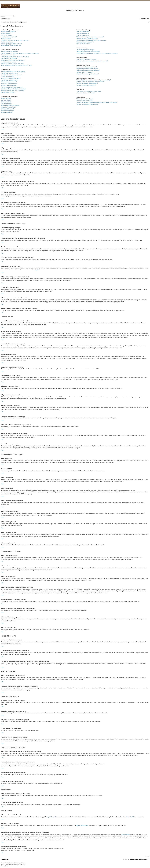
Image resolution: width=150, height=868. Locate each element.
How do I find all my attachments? (86, 93)
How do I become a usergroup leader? (87, 39)
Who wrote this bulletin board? (85, 99)
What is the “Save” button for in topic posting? (14, 89)
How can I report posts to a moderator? (12, 87)
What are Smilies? (6, 102)
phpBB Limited (51, 817)
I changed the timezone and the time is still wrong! (15, 57)
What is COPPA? (6, 33)
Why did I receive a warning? (9, 85)
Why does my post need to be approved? (12, 91)
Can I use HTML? (6, 100)
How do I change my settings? (9, 52)
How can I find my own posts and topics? (88, 74)
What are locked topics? (8, 111)
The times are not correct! (8, 55)
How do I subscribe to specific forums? (87, 83)
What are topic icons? (7, 112)
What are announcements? (8, 107)
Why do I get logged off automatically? (12, 44)
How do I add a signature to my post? (11, 75)
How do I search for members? (85, 72)
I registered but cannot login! (9, 37)
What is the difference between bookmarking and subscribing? (94, 80)
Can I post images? (6, 104)
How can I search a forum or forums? (87, 67)
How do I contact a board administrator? (87, 104)
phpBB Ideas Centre (82, 825)
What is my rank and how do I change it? (12, 64)
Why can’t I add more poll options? (11, 79)
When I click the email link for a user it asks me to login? (16, 66)
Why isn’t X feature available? (85, 101)
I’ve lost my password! (7, 42)
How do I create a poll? (7, 77)
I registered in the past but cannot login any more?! (15, 40)
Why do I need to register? (8, 32)
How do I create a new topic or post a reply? (13, 72)
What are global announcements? (10, 105)
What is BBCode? (6, 98)
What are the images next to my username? (13, 60)
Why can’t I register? (7, 35)
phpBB (37, 270)
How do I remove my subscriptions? (86, 85)
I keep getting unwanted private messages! (88, 52)
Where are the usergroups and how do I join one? (90, 37)
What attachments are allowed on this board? (89, 91)
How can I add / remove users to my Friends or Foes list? (92, 61)
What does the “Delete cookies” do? (11, 46)
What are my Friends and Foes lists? (87, 59)
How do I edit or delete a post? (9, 73)
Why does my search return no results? (87, 69)
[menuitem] (10, 19)
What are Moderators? (83, 33)
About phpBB (130, 817)
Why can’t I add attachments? (9, 84)
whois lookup (125, 834)
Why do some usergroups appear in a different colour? (92, 40)
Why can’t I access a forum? (9, 82)
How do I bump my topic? (8, 92)
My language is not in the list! (9, 59)
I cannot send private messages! (85, 50)
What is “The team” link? (83, 44)
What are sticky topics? (7, 109)
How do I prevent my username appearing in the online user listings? (20, 53)
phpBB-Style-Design (21, 865)
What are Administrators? (83, 32)
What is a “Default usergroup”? (85, 42)
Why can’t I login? (6, 39)
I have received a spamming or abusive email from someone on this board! (97, 53)
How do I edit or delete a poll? (9, 80)
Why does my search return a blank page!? (88, 70)
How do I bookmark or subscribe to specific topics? (90, 82)
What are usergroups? (83, 35)
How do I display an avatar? (9, 62)
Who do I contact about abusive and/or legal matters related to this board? (97, 102)
